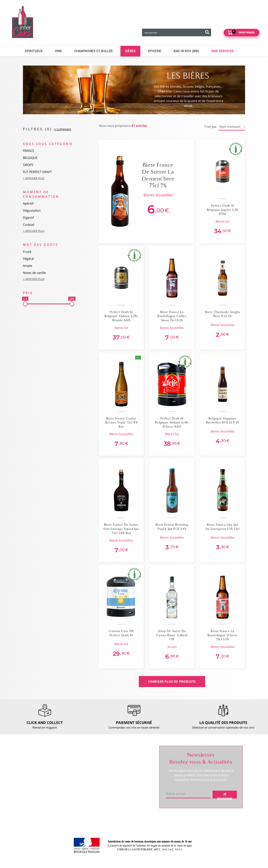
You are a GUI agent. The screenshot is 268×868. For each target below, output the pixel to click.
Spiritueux (34, 51)
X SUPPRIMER (63, 129)
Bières (130, 51)
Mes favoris (125, 771)
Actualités (35, 776)
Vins (58, 51)
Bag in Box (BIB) (186, 51)
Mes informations (129, 764)
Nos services (223, 51)
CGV (75, 784)
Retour (77, 771)
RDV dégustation (39, 770)
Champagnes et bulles (93, 51)
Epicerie (155, 51)
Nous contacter (83, 758)
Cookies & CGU (83, 808)
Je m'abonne (225, 795)
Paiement (79, 777)
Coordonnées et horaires (44, 763)
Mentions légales (84, 790)
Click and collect (83, 764)
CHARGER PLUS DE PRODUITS (172, 682)
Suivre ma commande (132, 758)
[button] (49, 178)
